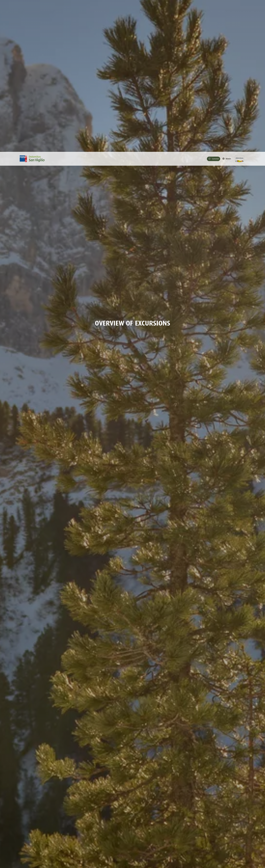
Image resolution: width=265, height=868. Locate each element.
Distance (21, 796)
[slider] (15, 802)
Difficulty (205, 796)
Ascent (143, 796)
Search (214, 780)
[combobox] (51, 780)
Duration (82, 796)
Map (249, 838)
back (251, 730)
